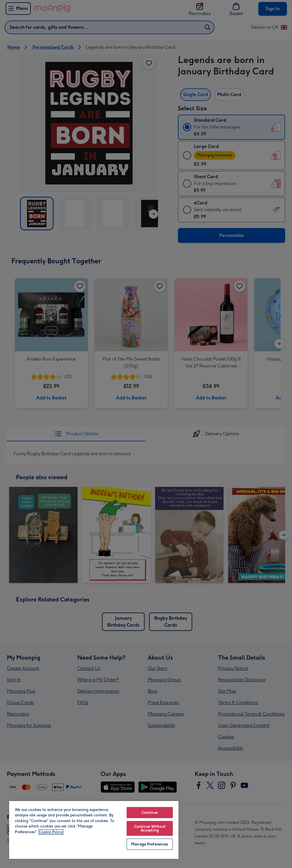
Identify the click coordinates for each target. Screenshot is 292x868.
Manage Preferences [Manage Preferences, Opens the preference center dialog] (150, 844)
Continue (150, 813)
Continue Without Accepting (150, 828)
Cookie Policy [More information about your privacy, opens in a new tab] (51, 832)
